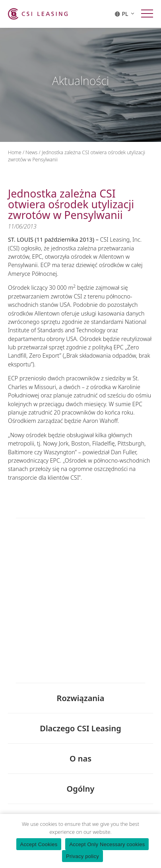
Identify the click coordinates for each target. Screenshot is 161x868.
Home (15, 152)
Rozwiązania (81, 699)
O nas (80, 759)
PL (124, 14)
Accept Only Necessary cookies (107, 844)
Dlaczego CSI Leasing (80, 729)
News (31, 152)
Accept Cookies (39, 844)
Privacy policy (82, 856)
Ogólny (81, 789)
